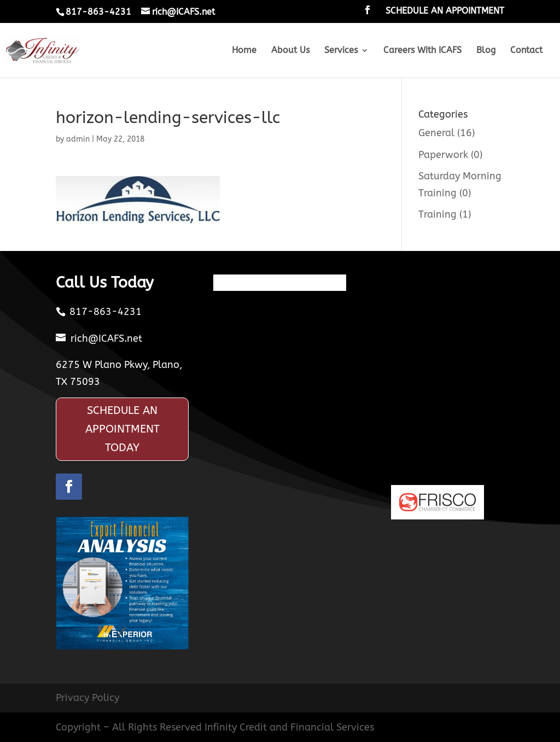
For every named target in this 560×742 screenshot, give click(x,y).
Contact (526, 51)
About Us (290, 51)
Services (341, 51)
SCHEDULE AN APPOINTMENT (445, 11)
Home (244, 51)
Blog (486, 51)
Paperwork (443, 155)
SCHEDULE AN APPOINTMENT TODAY (122, 429)
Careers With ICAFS (422, 51)
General (436, 133)
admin (78, 139)
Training (437, 214)
